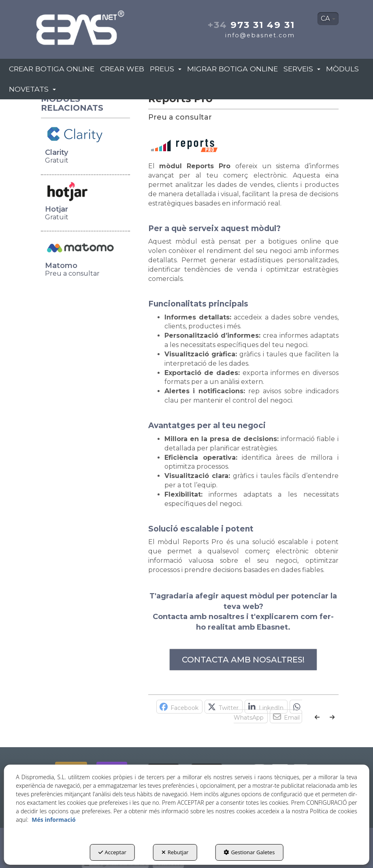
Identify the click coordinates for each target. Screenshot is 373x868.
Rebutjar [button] (175, 852)
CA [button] (328, 18)
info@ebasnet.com (260, 35)
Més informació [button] (53, 820)
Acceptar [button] (112, 852)
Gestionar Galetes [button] (249, 852)
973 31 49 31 (251, 25)
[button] (81, 25)
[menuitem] (328, 19)
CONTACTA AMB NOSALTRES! (243, 660)
